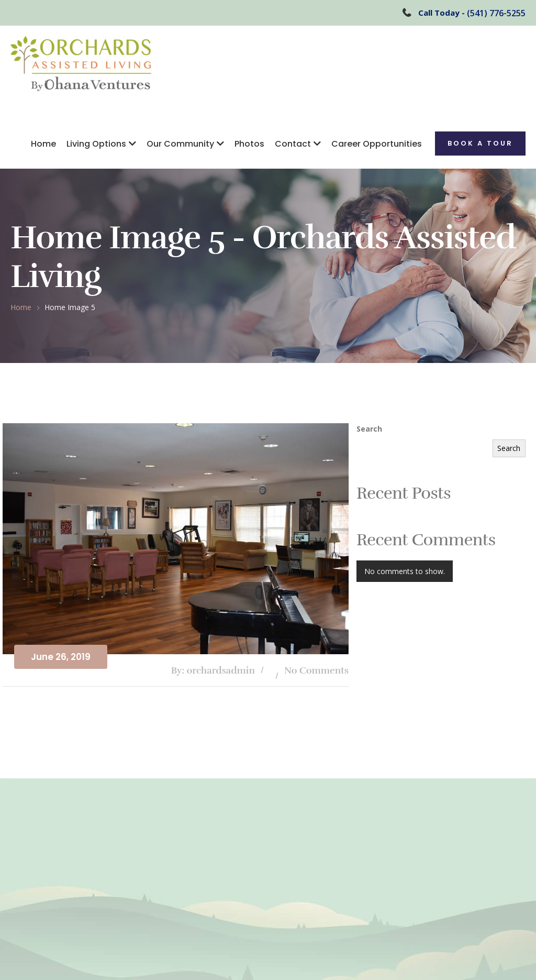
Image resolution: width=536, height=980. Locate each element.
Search (369, 429)
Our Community (180, 144)
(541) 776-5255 (496, 13)
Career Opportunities (377, 144)
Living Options (96, 144)
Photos (249, 144)
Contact (293, 144)
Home (43, 144)
